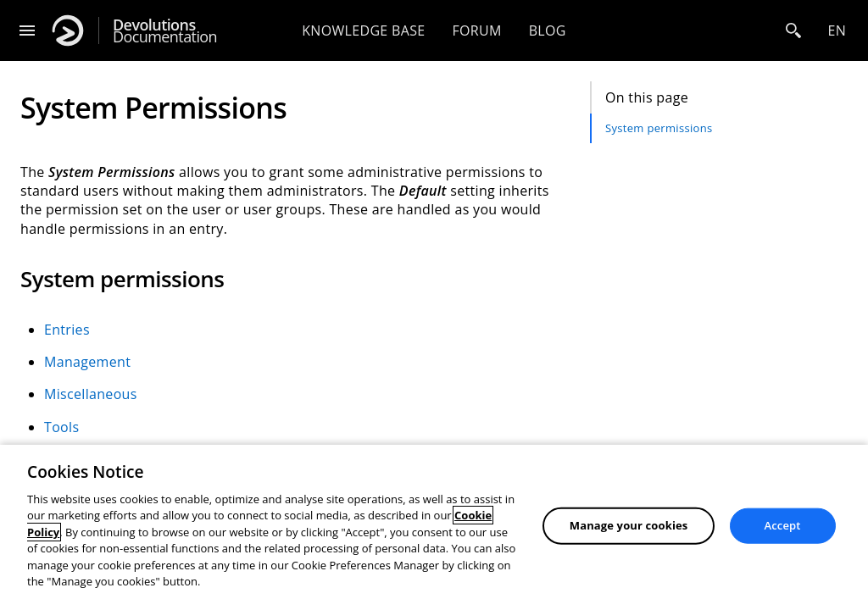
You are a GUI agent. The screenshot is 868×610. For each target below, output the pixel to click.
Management (87, 362)
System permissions (659, 128)
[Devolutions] (68, 30)
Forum (476, 30)
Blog (548, 30)
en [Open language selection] (837, 30)
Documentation (165, 31)
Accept (783, 525)
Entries (67, 330)
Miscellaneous (91, 394)
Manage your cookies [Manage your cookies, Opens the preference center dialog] (629, 525)
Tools (61, 427)
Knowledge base (363, 30)
